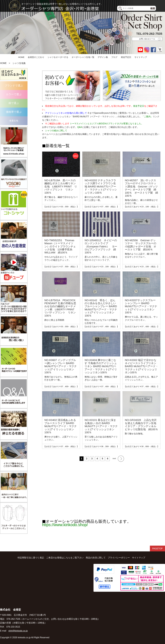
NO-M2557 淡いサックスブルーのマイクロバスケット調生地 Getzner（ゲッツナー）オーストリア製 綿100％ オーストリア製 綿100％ (141, 188)
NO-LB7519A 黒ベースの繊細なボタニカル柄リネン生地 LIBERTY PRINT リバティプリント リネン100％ (61, 187)
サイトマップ (141, 57)
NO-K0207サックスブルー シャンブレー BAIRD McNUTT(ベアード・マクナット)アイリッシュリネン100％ (141, 306)
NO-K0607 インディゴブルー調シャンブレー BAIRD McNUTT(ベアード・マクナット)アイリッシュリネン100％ (61, 366)
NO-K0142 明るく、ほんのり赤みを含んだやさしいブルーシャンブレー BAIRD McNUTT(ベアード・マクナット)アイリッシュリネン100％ (101, 308)
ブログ (114, 57)
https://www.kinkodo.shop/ (65, 525)
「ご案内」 (147, 117)
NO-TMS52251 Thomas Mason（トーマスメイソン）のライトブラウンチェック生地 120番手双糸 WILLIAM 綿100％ (60, 246)
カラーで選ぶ (14, 94)
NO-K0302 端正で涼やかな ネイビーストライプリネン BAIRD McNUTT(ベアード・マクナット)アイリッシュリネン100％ (141, 366)
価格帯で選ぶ (14, 112)
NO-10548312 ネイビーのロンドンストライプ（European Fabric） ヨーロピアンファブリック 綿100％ (101, 246)
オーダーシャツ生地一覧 (83, 57)
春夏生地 (14, 121)
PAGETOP (157, 549)
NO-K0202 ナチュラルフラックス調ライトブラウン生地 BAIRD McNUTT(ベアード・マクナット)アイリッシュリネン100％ (101, 187)
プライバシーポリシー (119, 558)
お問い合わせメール (147, 39)
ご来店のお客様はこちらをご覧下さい (65, 558)
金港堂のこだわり (36, 57)
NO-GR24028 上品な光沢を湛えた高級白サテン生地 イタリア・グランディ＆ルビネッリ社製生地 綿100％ (142, 425)
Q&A (80, 127)
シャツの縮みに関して (56, 131)
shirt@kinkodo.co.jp (18, 631)
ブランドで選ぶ (14, 86)
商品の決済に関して (96, 558)
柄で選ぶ (14, 103)
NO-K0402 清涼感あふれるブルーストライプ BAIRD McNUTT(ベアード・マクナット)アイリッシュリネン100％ (61, 426)
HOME (21, 57)
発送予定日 (126, 57)
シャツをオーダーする (58, 57)
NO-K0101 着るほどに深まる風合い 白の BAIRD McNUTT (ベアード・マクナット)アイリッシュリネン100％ (101, 426)
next (118, 459)
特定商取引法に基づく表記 (31, 558)
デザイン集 (103, 57)
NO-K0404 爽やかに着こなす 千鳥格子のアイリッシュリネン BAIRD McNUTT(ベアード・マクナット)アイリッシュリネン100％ (101, 366)
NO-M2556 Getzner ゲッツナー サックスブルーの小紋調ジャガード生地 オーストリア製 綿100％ (141, 245)
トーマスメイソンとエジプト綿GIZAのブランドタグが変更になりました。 (106, 124)
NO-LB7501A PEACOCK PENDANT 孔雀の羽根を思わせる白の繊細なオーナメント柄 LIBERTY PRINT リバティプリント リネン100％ (61, 308)
